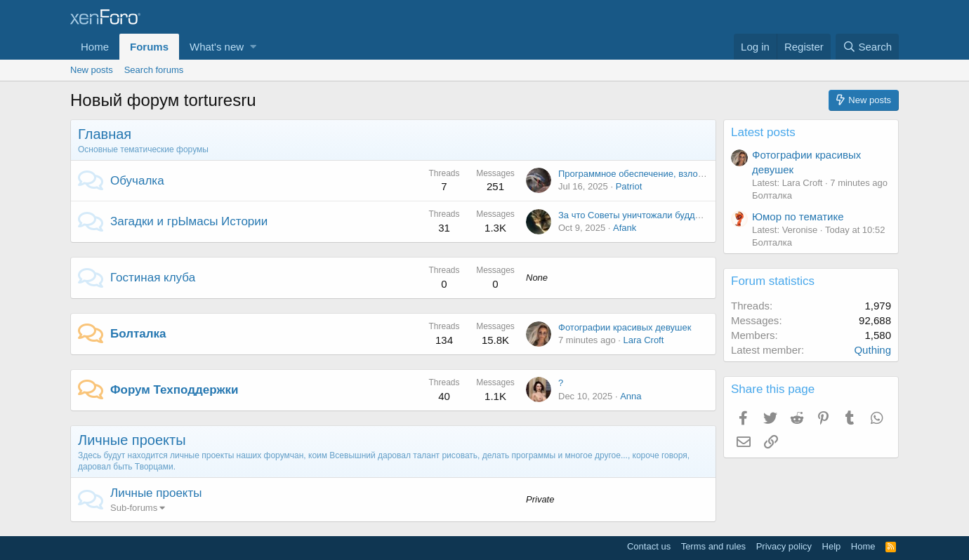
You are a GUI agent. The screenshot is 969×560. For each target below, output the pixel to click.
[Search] (867, 47)
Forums (149, 47)
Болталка (138, 334)
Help (832, 546)
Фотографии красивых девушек (625, 327)
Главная (105, 134)
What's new (217, 47)
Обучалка (137, 181)
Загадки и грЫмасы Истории (189, 221)
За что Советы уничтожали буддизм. (635, 215)
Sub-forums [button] (134, 508)
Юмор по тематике (798, 216)
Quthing (872, 350)
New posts (92, 70)
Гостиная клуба (153, 278)
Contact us (649, 546)
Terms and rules (713, 546)
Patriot (629, 186)
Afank (625, 228)
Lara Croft (644, 340)
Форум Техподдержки (174, 390)
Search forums (154, 70)
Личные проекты (132, 440)
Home (95, 47)
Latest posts (763, 132)
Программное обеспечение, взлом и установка (658, 174)
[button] (253, 47)
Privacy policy (784, 546)
